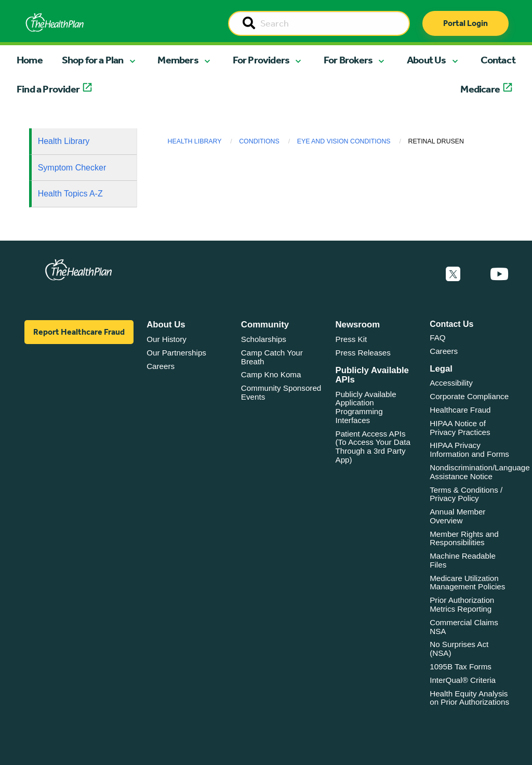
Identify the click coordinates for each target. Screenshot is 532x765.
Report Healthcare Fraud (79, 332)
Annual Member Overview (457, 516)
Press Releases (363, 353)
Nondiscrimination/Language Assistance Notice (480, 472)
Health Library (64, 141)
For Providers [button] (261, 60)
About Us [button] (427, 60)
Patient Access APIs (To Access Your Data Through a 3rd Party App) (373, 447)
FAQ (437, 338)
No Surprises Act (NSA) (459, 649)
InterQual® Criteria (463, 680)
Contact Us (451, 324)
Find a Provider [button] (48, 89)
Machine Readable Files (463, 560)
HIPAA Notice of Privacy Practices (460, 428)
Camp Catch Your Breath (272, 357)
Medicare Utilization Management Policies (467, 583)
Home (30, 60)
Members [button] (178, 60)
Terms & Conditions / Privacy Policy (466, 494)
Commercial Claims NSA (464, 627)
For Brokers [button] (348, 60)
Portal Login (465, 23)
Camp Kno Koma (271, 374)
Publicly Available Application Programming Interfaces (366, 407)
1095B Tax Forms (461, 667)
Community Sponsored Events (281, 392)
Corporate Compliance (469, 396)
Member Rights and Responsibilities (464, 538)
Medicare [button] (480, 89)
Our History (167, 339)
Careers (161, 366)
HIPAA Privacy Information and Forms (469, 450)
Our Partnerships (176, 353)
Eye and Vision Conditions (344, 141)
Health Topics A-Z (70, 194)
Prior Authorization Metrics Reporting (462, 604)
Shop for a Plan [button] (93, 60)
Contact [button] (498, 60)
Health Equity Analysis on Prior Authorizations (469, 698)
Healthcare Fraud (460, 410)
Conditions (259, 141)
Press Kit (351, 339)
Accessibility (451, 383)
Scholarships (264, 339)
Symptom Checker (72, 168)
